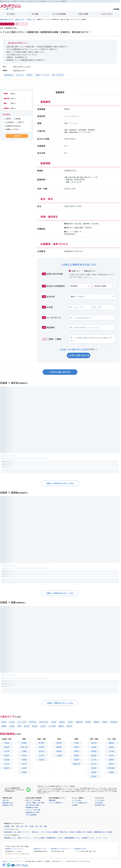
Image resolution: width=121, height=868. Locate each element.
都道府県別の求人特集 (32, 812)
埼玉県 (24, 755)
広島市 (43, 726)
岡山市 (35, 726)
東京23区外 (44, 722)
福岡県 (111, 743)
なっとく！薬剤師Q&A (56, 803)
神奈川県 (24, 747)
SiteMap (4, 861)
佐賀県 (111, 747)
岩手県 (7, 751)
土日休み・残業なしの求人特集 (35, 803)
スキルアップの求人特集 (33, 810)
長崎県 (111, 760)
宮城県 (7, 755)
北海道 (7, 743)
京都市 (4, 726)
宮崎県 (111, 764)
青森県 (7, 747)
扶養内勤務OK (9, 75)
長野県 (41, 747)
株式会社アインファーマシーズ (14, 849)
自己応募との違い (100, 805)
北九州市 (52, 726)
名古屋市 (114, 722)
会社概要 (75, 805)
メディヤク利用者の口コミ (80, 803)
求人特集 (35, 14)
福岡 (45, 826)
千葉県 (24, 751)
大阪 (36, 826)
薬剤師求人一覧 (31, 19)
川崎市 (70, 722)
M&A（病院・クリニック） (22, 832)
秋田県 (7, 760)
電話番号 (48, 327)
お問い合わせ (56, 861)
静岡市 (96, 722)
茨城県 (24, 760)
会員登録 (116, 7)
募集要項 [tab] (60, 92)
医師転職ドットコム (10, 838)
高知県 (94, 776)
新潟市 (88, 722)
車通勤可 (29, 75)
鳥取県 (94, 751)
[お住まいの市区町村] (104, 286)
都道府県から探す (8, 803)
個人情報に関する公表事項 (78, 349)
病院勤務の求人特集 (32, 807)
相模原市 (79, 722)
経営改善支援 (8, 832)
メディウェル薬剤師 (39, 838)
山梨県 (24, 768)
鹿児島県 (111, 768)
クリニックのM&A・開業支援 (49, 832)
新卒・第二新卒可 (58, 75)
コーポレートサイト (102, 838)
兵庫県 (76, 747)
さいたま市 (22, 722)
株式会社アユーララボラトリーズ (61, 849)
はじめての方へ (107, 14)
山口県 (94, 760)
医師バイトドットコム (24, 838)
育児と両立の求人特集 (32, 805)
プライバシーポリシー (15, 861)
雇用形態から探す (8, 805)
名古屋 (31, 826)
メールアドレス (51, 318)
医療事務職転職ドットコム (72, 838)
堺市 (19, 726)
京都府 (76, 751)
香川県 (94, 764)
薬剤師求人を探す (20, 19)
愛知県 (59, 743)
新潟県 (41, 743)
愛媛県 (94, 772)
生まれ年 (48, 297)
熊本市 (69, 726)
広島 (41, 826)
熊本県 (111, 755)
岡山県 (94, 743)
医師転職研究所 (51, 838)
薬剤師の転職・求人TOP (7, 19)
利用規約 (63, 349)
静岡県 (59, 747)
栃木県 (24, 764)
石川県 (41, 755)
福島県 (7, 768)
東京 (26, 826)
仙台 (22, 826)
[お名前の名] (104, 307)
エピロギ (60, 838)
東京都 (24, 743)
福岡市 (61, 726)
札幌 (17, 826)
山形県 (7, 764)
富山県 (41, 751)
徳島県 (94, 768)
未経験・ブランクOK (42, 75)
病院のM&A (35, 832)
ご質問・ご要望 (52, 339)
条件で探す (6, 800)
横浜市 (62, 722)
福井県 (41, 760)
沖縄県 (111, 772)
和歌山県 (76, 764)
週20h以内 (20, 75)
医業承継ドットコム (88, 838)
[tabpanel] (79, 177)
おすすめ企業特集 (59, 14)
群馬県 (24, 772)
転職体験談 (52, 800)
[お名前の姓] (80, 307)
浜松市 (105, 722)
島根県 (94, 755)
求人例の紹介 (99, 803)
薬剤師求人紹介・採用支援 (84, 832)
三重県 (59, 755)
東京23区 (33, 722)
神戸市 (27, 726)
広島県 (94, 747)
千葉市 (54, 722)
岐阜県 (59, 751)
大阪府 (76, 743)
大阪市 (12, 726)
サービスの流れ (77, 800)
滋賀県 (76, 755)
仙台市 (12, 722)
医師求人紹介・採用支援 (67, 832)
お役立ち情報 (83, 14)
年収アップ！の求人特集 (33, 800)
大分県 (111, 751)
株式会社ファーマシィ (40, 849)
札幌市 (4, 722)
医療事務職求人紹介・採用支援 (103, 832)
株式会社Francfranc (80, 849)
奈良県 (76, 760)
